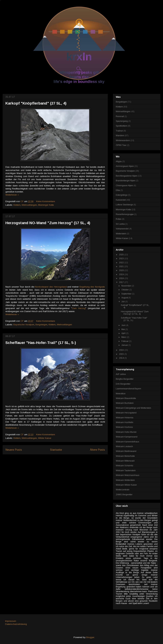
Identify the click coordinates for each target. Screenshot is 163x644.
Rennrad (120, 116)
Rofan (119, 219)
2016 (122, 350)
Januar (125, 345)
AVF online (121, 374)
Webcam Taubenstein (126, 471)
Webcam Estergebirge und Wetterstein (133, 408)
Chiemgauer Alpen (124, 186)
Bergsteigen (41, 325)
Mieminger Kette (46, 205)
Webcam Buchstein (125, 403)
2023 (122, 259)
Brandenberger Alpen (126, 181)
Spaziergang (122, 121)
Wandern (120, 136)
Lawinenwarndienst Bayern (128, 389)
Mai (123, 329)
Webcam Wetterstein (125, 480)
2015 (122, 354)
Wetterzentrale (123, 490)
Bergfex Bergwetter (125, 379)
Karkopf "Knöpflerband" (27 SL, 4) (36, 103)
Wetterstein (121, 234)
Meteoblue (121, 394)
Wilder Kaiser (45, 438)
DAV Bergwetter (123, 384)
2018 (122, 278)
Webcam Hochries (124, 427)
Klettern (17, 205)
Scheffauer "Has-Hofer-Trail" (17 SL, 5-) (41, 343)
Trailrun (119, 131)
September (127, 294)
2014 (122, 358)
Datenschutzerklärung (16, 624)
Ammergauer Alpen (125, 166)
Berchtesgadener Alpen (127, 176)
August (125, 298)
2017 (122, 282)
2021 (122, 267)
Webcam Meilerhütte (125, 456)
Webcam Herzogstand (126, 413)
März (124, 337)
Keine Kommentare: (46, 201)
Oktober (125, 290)
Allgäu (119, 161)
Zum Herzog (79, 308)
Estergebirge (122, 195)
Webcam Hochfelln (125, 422)
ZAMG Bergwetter (124, 495)
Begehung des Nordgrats (92, 287)
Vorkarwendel (122, 229)
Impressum (11, 621)
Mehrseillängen (29, 205)
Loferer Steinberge (124, 205)
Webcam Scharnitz (125, 466)
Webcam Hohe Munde (126, 432)
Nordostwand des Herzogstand (51, 287)
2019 (122, 274)
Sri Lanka (120, 224)
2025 (122, 255)
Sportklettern (122, 126)
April (124, 333)
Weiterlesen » (12, 195)
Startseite (56, 450)
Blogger (90, 637)
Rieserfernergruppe (125, 214)
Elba (118, 190)
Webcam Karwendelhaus (127, 442)
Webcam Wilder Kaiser (126, 485)
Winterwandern (123, 140)
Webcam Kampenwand (127, 437)
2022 (122, 263)
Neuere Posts (14, 450)
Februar (125, 341)
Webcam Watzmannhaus (128, 475)
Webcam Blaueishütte (126, 398)
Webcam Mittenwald (125, 461)
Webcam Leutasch (124, 446)
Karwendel (121, 200)
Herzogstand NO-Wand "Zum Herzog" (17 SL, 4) (48, 223)
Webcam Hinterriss (125, 418)
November (126, 286)
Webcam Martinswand (126, 451)
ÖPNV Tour (121, 145)
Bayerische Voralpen (24, 325)
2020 (122, 270)
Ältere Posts (97, 450)
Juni (124, 325)
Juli (123, 302)
